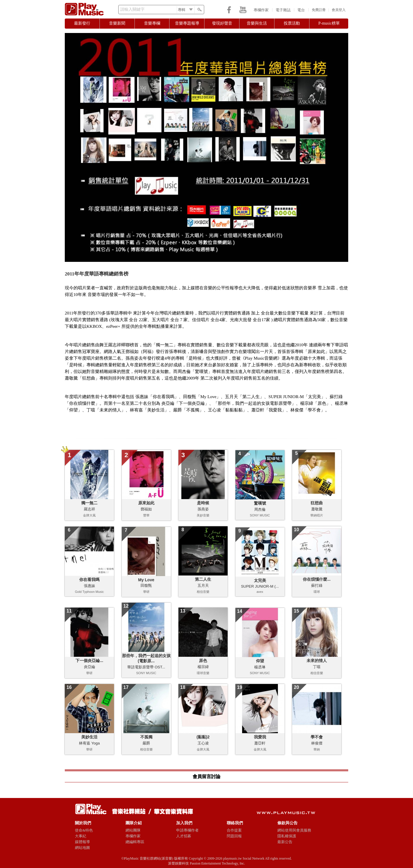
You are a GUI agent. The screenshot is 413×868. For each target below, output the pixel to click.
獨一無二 (89, 503)
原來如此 (146, 503)
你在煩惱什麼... (317, 579)
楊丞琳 (260, 667)
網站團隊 (133, 830)
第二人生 (203, 579)
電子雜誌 (283, 10)
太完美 (260, 580)
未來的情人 (317, 661)
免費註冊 (319, 10)
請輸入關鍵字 (132, 9)
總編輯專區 (135, 842)
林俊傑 (317, 743)
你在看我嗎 (89, 580)
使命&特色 (84, 830)
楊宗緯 (203, 667)
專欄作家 (261, 10)
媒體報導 (82, 842)
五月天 (203, 585)
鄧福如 (146, 509)
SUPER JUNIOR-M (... (260, 586)
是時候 (203, 503)
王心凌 (203, 743)
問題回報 (234, 836)
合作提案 (234, 830)
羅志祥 (90, 509)
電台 (301, 10)
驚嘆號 (260, 503)
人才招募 (184, 836)
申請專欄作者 (187, 830)
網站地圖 (82, 848)
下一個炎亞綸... (89, 661)
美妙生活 (89, 737)
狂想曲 (317, 503)
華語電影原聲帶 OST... (146, 667)
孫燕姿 (203, 509)
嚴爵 (146, 743)
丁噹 (317, 667)
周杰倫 (260, 509)
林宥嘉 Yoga (89, 743)
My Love (146, 580)
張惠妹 (90, 586)
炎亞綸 (90, 667)
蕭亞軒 (260, 743)
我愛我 (260, 737)
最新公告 (285, 842)
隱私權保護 (287, 836)
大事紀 (81, 836)
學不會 (317, 737)
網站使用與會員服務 (294, 830)
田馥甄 (146, 585)
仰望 (260, 661)
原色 (203, 661)
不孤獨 (146, 737)
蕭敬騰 (317, 509)
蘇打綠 (317, 585)
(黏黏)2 (203, 737)
